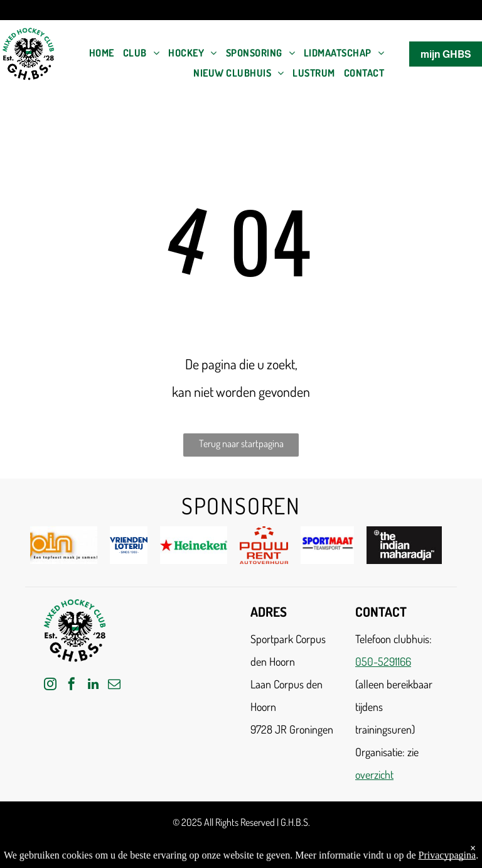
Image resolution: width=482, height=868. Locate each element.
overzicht (374, 774)
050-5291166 (383, 661)
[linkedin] (93, 686)
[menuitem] (102, 53)
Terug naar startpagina (241, 443)
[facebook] (72, 686)
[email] (114, 686)
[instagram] (50, 686)
